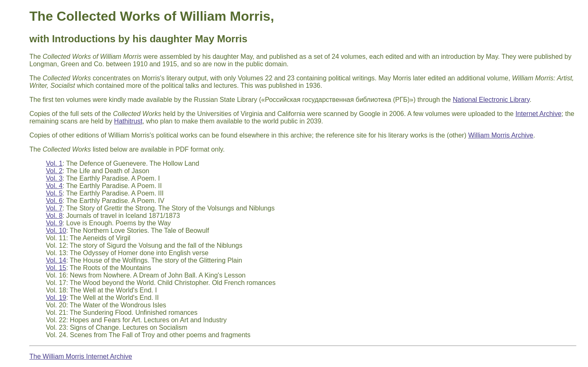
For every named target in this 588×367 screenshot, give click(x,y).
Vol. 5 (54, 193)
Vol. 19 (56, 298)
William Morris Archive (500, 135)
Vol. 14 (56, 260)
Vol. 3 (54, 178)
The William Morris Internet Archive (81, 356)
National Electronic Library (491, 100)
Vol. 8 (54, 216)
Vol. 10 (56, 231)
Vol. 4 (54, 186)
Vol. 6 (54, 201)
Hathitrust (128, 121)
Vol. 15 (56, 268)
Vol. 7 (54, 208)
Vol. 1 (54, 163)
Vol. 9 (54, 223)
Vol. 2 (54, 171)
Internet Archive (539, 114)
